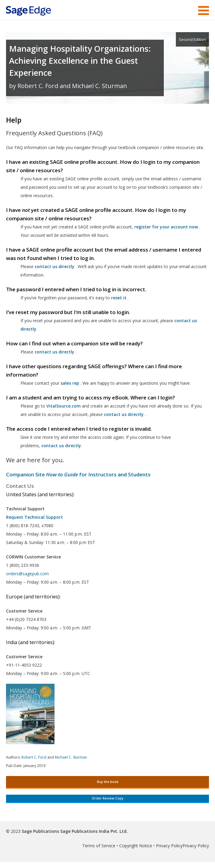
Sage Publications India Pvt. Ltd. (93, 831)
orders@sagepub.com (27, 574)
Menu (204, 11)
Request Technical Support (34, 517)
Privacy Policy (169, 846)
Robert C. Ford (34, 757)
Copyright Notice (136, 846)
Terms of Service (99, 846)
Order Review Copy (108, 798)
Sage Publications (40, 831)
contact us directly (124, 414)
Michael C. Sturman (71, 757)
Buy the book (108, 782)
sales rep (70, 383)
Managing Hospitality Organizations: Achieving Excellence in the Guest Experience (80, 61)
